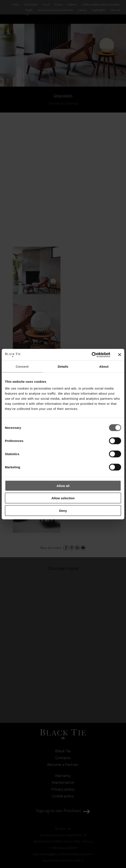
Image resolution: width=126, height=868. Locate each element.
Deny (63, 510)
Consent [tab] (22, 366)
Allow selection (63, 498)
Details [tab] (63, 366)
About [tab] (104, 366)
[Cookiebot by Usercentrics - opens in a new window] (92, 355)
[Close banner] (120, 355)
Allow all (63, 486)
